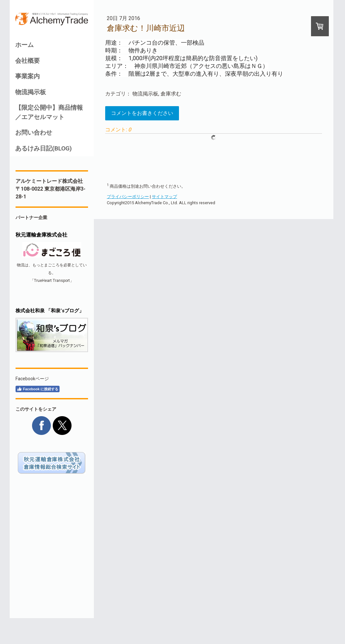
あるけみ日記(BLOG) (44, 148)
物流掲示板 (31, 92)
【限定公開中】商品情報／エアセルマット (49, 112)
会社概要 (28, 61)
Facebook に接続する (38, 389)
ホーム (24, 45)
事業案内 (28, 76)
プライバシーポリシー (128, 197)
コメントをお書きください (142, 113)
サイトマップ (164, 197)
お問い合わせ (34, 133)
